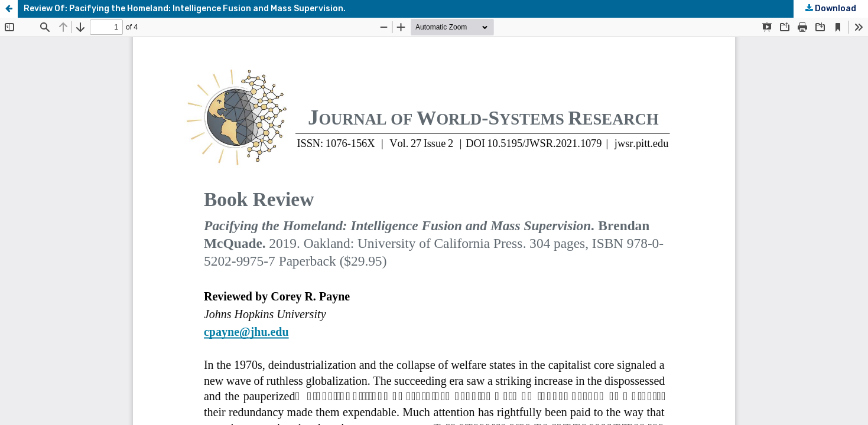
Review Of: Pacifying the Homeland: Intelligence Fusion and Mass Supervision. (185, 9)
